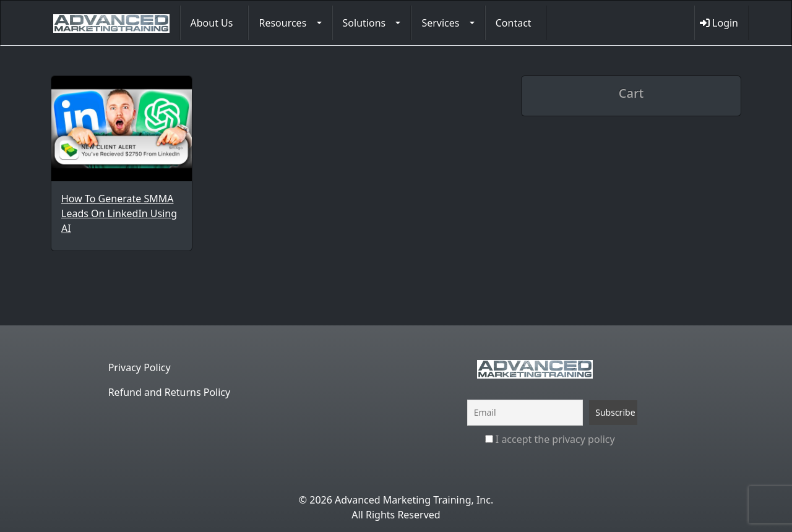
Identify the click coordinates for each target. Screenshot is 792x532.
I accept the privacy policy (550, 439)
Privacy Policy (140, 367)
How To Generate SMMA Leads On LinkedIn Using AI (119, 213)
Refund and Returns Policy (170, 392)
